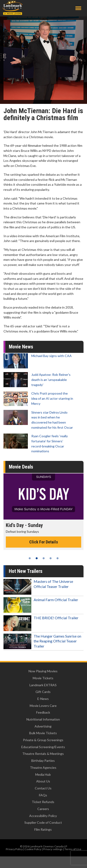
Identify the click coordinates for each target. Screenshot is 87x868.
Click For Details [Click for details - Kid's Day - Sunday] (44, 542)
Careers (43, 809)
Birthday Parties (43, 761)
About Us (43, 781)
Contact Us (43, 788)
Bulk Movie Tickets (43, 733)
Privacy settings (53, 849)
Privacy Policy (14, 849)
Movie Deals (21, 467)
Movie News (21, 347)
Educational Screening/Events (43, 747)
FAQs (43, 795)
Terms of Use (73, 849)
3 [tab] (44, 558)
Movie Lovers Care (43, 706)
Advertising (43, 726)
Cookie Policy (33, 849)
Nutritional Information (43, 719)
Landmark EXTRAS (43, 685)
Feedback (43, 712)
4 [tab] (51, 558)
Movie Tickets (43, 678)
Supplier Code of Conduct (43, 822)
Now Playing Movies (43, 671)
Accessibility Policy (43, 816)
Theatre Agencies (43, 767)
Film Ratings (43, 829)
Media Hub (43, 774)
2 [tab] (37, 558)
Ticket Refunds (43, 802)
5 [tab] (58, 558)
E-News (43, 699)
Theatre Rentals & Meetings (43, 754)
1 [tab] (30, 558)
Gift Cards (43, 692)
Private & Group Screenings (43, 740)
